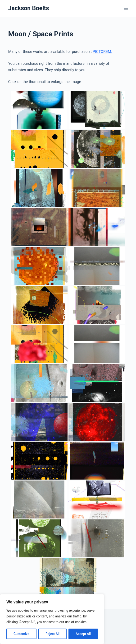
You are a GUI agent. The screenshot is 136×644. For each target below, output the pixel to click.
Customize (21, 634)
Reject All (52, 634)
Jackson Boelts (28, 8)
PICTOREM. (102, 52)
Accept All (83, 634)
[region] (52, 619)
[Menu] (126, 8)
